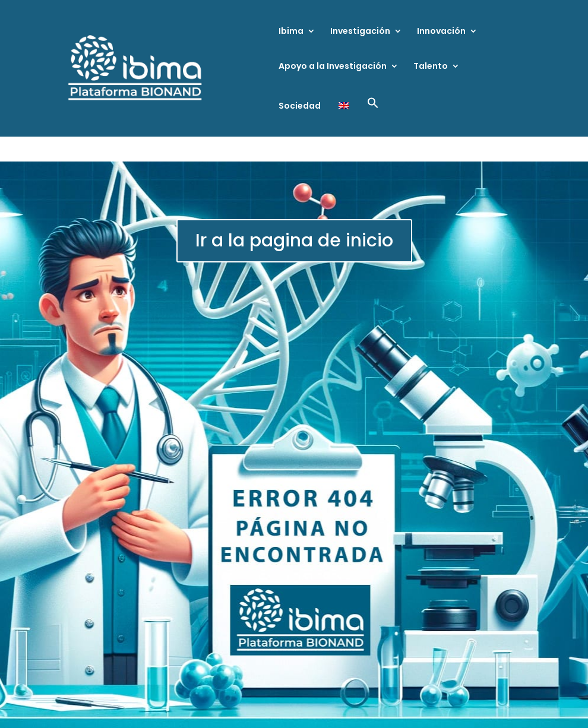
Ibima (291, 32)
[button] (373, 117)
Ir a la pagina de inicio (294, 240)
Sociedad (300, 107)
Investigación (360, 32)
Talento (431, 67)
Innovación (441, 32)
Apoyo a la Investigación (333, 67)
